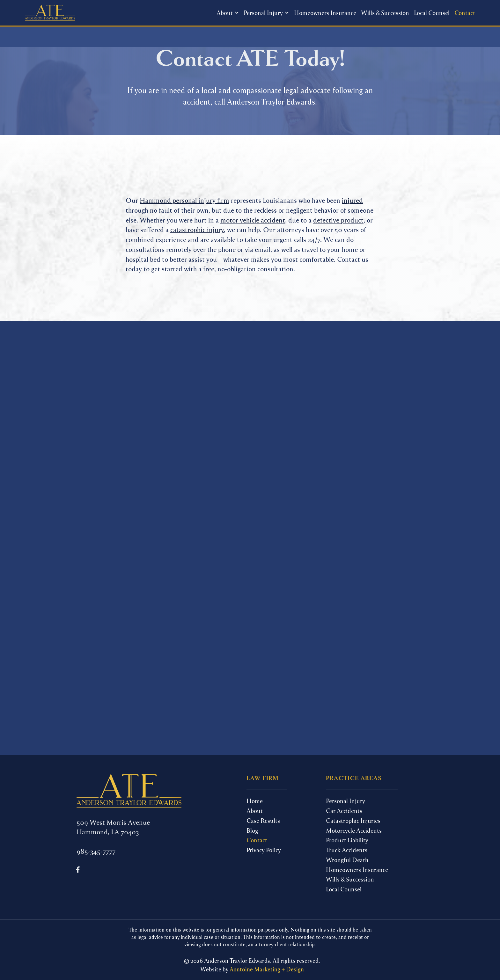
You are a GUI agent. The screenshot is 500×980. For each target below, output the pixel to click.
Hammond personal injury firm (184, 200)
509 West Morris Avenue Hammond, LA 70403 (113, 827)
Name (87, 428)
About (255, 811)
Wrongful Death (347, 860)
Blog (252, 830)
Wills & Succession (385, 13)
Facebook (146, 566)
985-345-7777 (313, 418)
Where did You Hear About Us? (129, 547)
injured (352, 200)
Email (86, 488)
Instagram (146, 581)
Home (255, 801)
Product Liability (347, 840)
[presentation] (126, 653)
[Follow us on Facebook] (78, 870)
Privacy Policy (264, 850)
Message (91, 596)
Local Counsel (432, 13)
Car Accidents (344, 811)
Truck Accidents (347, 850)
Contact (465, 13)
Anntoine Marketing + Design (267, 969)
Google (146, 573)
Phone (89, 458)
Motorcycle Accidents (354, 830)
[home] (50, 13)
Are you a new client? (114, 517)
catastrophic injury (197, 229)
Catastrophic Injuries (353, 820)
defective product (338, 220)
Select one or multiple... (146, 558)
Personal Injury (346, 801)
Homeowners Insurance (325, 13)
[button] (228, 13)
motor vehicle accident (253, 220)
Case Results (263, 820)
